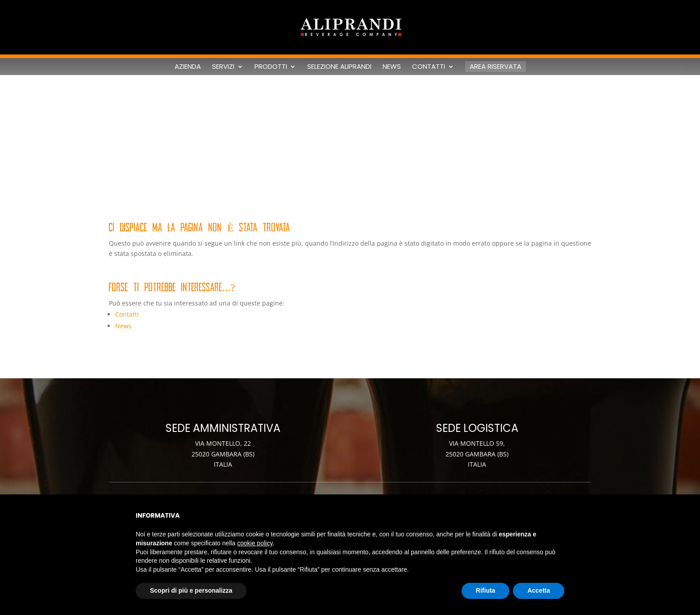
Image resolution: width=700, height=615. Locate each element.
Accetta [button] (539, 590)
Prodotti (271, 67)
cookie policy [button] (255, 543)
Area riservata (496, 66)
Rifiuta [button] (486, 590)
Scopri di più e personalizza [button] (191, 590)
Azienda (188, 67)
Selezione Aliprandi (339, 67)
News (392, 67)
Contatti (429, 67)
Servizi (223, 67)
